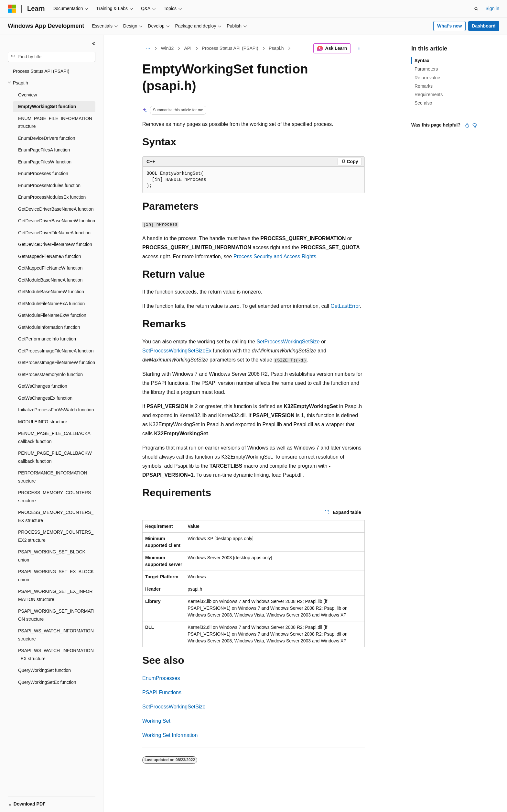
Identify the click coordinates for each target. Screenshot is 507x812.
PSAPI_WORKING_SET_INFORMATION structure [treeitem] (56, 615)
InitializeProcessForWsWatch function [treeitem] (56, 410)
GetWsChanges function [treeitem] (43, 386)
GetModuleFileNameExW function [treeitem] (52, 315)
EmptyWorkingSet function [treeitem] (47, 106)
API (188, 48)
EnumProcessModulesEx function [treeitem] (52, 197)
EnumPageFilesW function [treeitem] (45, 162)
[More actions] (359, 49)
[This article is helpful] (467, 125)
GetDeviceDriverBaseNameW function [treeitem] (57, 221)
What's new (449, 26)
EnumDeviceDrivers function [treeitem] (47, 138)
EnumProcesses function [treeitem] (43, 173)
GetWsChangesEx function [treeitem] (45, 398)
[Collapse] (94, 43)
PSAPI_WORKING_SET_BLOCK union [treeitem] (52, 556)
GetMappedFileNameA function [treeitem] (50, 256)
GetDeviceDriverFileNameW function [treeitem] (55, 244)
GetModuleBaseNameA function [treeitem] (50, 280)
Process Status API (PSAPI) (230, 48)
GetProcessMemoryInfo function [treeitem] (50, 374)
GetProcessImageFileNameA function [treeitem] (56, 351)
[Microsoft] (12, 9)
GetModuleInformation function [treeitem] (49, 327)
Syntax (422, 61)
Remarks (424, 86)
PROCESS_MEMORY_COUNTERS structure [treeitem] (54, 497)
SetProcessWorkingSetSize (288, 342)
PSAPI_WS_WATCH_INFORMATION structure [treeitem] (56, 635)
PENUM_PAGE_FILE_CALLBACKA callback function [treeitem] (54, 437)
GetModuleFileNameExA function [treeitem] (51, 304)
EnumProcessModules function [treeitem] (49, 185)
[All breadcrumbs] (148, 49)
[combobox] (52, 57)
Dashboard (484, 26)
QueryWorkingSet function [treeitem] (44, 670)
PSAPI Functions (162, 692)
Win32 (167, 48)
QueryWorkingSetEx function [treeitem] (47, 682)
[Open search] (476, 9)
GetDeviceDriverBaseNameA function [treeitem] (56, 209)
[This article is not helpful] (475, 125)
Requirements (429, 95)
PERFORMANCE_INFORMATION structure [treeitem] (53, 477)
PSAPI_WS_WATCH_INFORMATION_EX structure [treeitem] (56, 655)
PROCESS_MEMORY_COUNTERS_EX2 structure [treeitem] (56, 536)
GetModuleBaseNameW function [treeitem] (51, 292)
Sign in (492, 8)
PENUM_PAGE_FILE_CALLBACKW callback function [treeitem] (55, 457)
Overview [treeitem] (27, 95)
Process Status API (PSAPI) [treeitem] (41, 71)
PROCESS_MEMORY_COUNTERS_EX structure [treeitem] (56, 516)
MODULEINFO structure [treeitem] (43, 422)
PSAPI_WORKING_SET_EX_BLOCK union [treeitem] (56, 576)
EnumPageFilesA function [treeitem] (44, 150)
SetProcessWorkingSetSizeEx (177, 351)
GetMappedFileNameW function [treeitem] (50, 268)
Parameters (426, 69)
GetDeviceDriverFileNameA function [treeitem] (54, 233)
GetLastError (345, 306)
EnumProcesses (161, 678)
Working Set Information (170, 735)
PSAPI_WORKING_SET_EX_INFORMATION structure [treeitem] (55, 595)
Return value (427, 78)
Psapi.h (276, 48)
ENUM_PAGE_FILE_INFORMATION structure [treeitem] (55, 122)
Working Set (156, 721)
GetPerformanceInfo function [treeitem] (47, 339)
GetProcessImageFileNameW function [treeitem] (57, 362)
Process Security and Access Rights (275, 256)
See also (423, 103)
